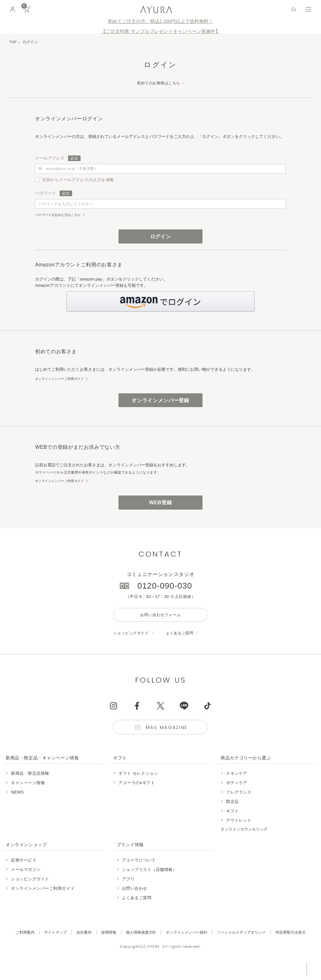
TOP (13, 42)
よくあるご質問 (184, 645)
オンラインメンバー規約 (187, 945)
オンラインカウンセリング (246, 842)
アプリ (128, 892)
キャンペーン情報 (28, 796)
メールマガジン (26, 882)
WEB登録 (160, 511)
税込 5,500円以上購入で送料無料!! (258, 969)
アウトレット (239, 833)
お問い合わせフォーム (160, 626)
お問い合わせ (135, 901)
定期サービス (24, 873)
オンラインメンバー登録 (160, 407)
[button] (160, 308)
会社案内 (79, 945)
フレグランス (239, 805)
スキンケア (237, 786)
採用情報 (105, 945)
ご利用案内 (16, 945)
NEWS (17, 805)
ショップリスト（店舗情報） (150, 882)
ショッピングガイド (133, 645)
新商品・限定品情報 (30, 786)
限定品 (232, 815)
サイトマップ (49, 945)
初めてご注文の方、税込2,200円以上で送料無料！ (161, 21)
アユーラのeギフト (137, 796)
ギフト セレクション (138, 786)
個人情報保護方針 (139, 945)
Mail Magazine (167, 740)
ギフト (232, 824)
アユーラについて (139, 873)
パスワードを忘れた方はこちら (60, 220)
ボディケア (237, 796)
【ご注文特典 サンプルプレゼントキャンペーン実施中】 (160, 31)
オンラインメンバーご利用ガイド (62, 385)
